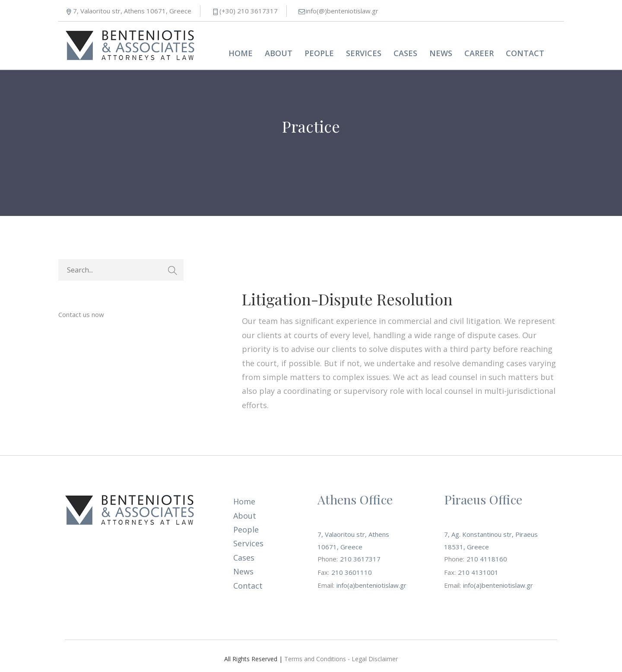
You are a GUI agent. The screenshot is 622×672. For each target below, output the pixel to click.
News (441, 53)
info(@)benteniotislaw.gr (342, 11)
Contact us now (81, 314)
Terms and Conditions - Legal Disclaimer (341, 659)
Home (241, 53)
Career (479, 53)
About (279, 53)
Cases (405, 53)
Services (364, 53)
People (319, 53)
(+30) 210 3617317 (249, 11)
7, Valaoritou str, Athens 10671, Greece (132, 11)
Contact (525, 53)
